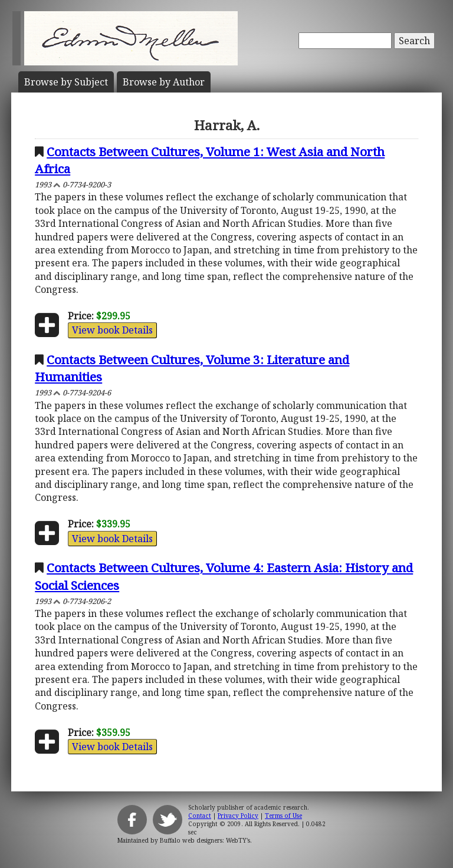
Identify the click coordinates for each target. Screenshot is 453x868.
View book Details (112, 330)
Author (164, 82)
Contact (200, 816)
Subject (66, 82)
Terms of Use (283, 816)
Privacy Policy (238, 816)
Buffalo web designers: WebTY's (205, 840)
